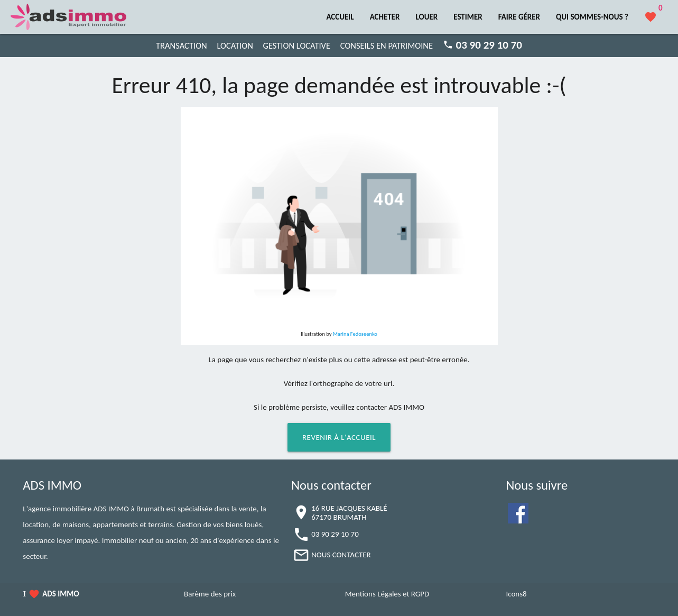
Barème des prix (210, 594)
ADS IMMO (61, 594)
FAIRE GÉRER (519, 17)
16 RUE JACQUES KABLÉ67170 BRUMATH (349, 513)
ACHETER (385, 17)
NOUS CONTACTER (341, 555)
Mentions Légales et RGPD (387, 594)
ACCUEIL (340, 17)
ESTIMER (468, 17)
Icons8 (516, 594)
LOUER (426, 17)
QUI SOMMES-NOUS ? (592, 17)
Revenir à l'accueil (339, 437)
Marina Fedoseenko (355, 334)
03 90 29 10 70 (335, 534)
